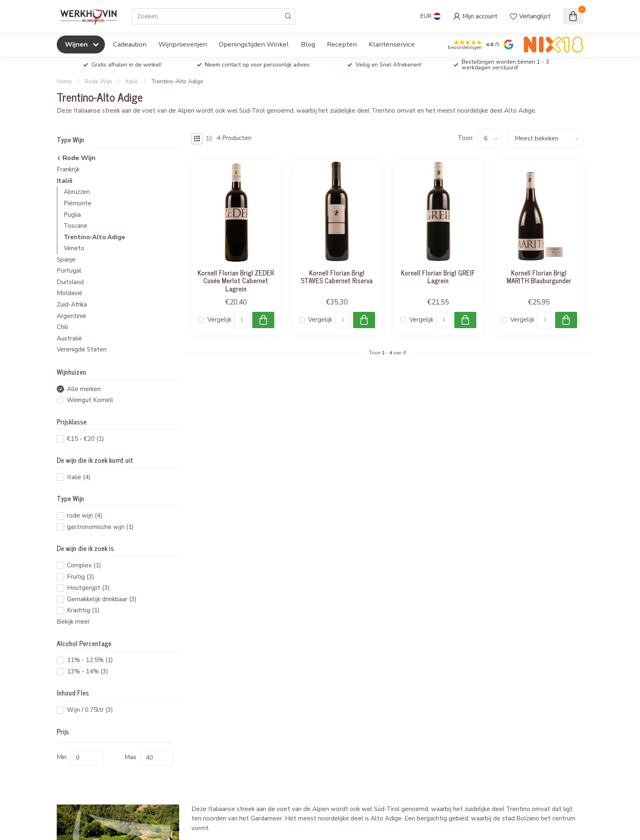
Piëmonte (78, 203)
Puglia (72, 215)
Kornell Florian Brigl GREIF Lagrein (438, 277)
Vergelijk (219, 320)
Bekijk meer (73, 622)
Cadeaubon (130, 44)
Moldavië (70, 293)
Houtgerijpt (88, 588)
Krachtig (83, 610)
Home (64, 81)
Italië (132, 81)
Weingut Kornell (90, 400)
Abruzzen (77, 192)
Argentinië (71, 316)
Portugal (69, 271)
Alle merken (84, 389)
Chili (62, 327)
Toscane (76, 226)
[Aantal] (242, 320)
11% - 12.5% (90, 660)
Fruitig (81, 577)
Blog (308, 44)
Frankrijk (68, 169)
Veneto (74, 248)
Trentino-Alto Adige (177, 81)
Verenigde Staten (82, 349)
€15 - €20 (86, 439)
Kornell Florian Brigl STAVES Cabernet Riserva (337, 277)
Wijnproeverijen (183, 44)
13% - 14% (88, 672)
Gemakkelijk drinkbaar (102, 599)
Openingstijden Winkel (254, 44)
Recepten (342, 44)
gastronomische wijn (100, 527)
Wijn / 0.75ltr (90, 710)
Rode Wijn (99, 81)
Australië (69, 338)
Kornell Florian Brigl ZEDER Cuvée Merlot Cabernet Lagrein (236, 281)
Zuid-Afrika (72, 304)
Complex (84, 566)
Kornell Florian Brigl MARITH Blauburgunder (539, 277)
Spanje (66, 260)
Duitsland (70, 282)
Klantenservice (392, 44)
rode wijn (85, 516)
